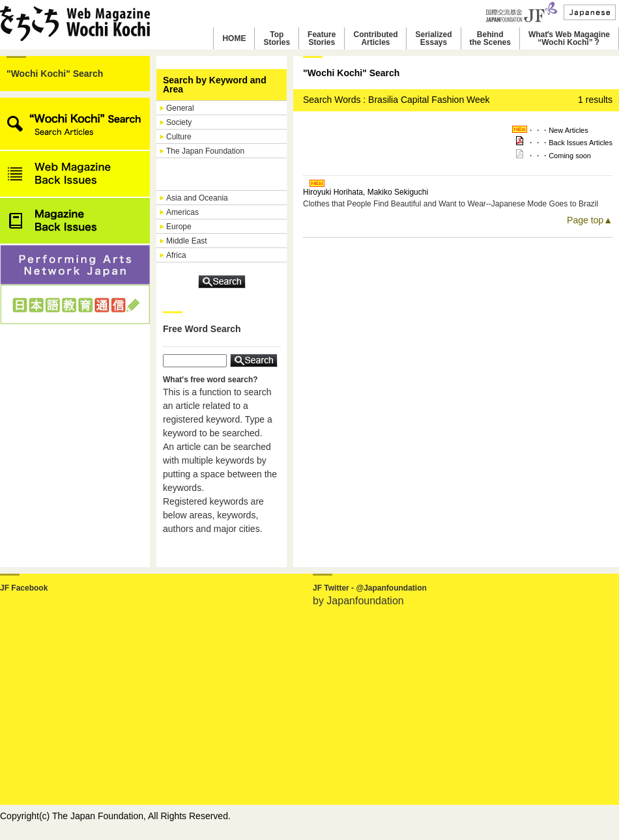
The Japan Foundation (205, 151)
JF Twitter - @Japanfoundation (370, 588)
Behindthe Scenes (490, 38)
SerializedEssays (433, 38)
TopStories (277, 38)
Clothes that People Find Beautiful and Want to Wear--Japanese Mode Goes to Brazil (451, 204)
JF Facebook (24, 588)
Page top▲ (590, 220)
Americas (182, 212)
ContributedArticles (375, 38)
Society (179, 122)
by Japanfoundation (358, 601)
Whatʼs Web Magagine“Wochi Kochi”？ (569, 38)
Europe (179, 227)
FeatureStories (322, 38)
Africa (176, 255)
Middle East (187, 241)
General (180, 108)
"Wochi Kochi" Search (55, 74)
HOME (234, 38)
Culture (179, 137)
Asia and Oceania (197, 198)
